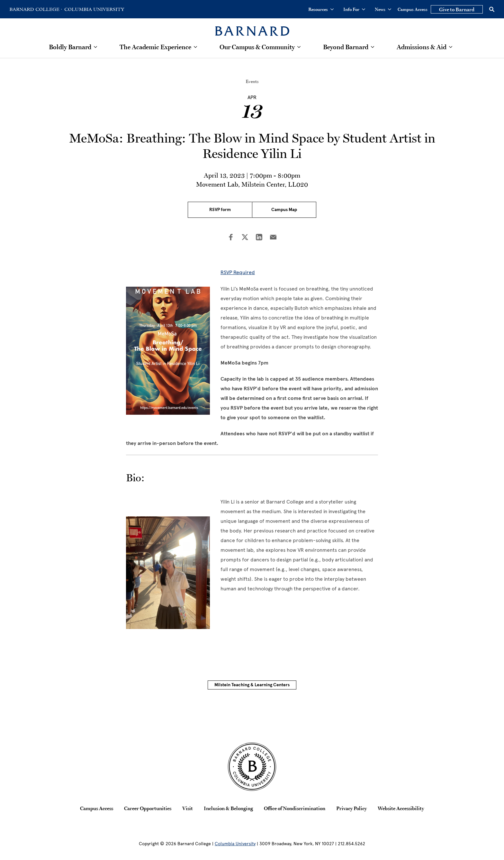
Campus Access (413, 9)
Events (252, 81)
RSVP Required (238, 272)
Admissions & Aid (422, 47)
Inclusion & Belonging (228, 808)
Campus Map (284, 210)
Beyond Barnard (346, 47)
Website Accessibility (401, 808)
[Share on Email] (273, 238)
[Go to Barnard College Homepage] (36, 9)
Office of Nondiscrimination (295, 808)
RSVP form (220, 210)
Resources (321, 9)
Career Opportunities (148, 808)
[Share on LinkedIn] (259, 238)
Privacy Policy (351, 808)
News (383, 9)
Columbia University (235, 844)
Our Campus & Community (257, 47)
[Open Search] (492, 9)
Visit (188, 808)
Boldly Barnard (70, 47)
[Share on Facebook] (231, 238)
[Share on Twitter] (245, 238)
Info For (354, 9)
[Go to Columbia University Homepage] (94, 9)
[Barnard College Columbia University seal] (252, 767)
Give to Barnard (457, 9)
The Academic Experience (155, 47)
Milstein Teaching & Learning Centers (252, 685)
